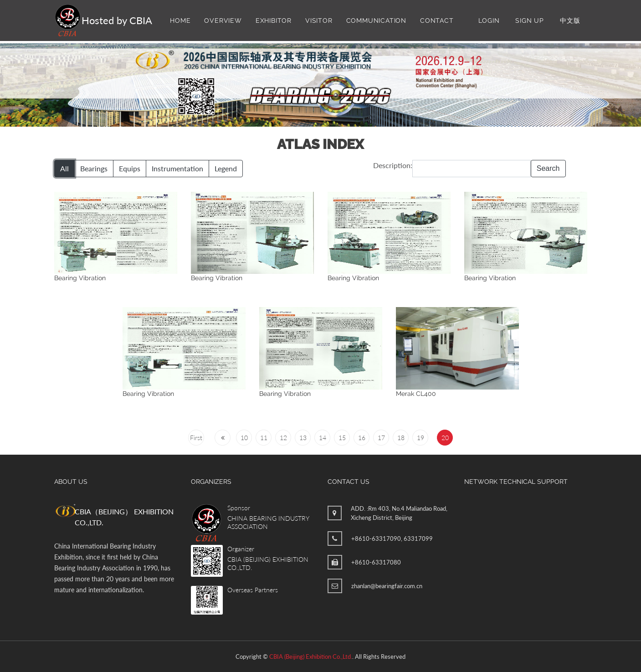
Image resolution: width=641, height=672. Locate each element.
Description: (393, 165)
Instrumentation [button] (177, 168)
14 (323, 438)
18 (401, 438)
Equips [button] (130, 168)
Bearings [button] (94, 168)
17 (381, 438)
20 (445, 438)
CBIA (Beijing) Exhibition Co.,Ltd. (311, 657)
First (196, 438)
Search (548, 168)
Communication (376, 21)
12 (283, 438)
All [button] (64, 168)
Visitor (319, 21)
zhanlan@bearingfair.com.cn (387, 586)
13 (303, 438)
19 (420, 438)
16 (362, 438)
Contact (437, 21)
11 (264, 438)
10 (244, 438)
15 (342, 438)
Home (180, 21)
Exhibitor (274, 21)
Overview (223, 21)
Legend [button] (226, 168)
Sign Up (530, 21)
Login (489, 21)
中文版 (570, 21)
